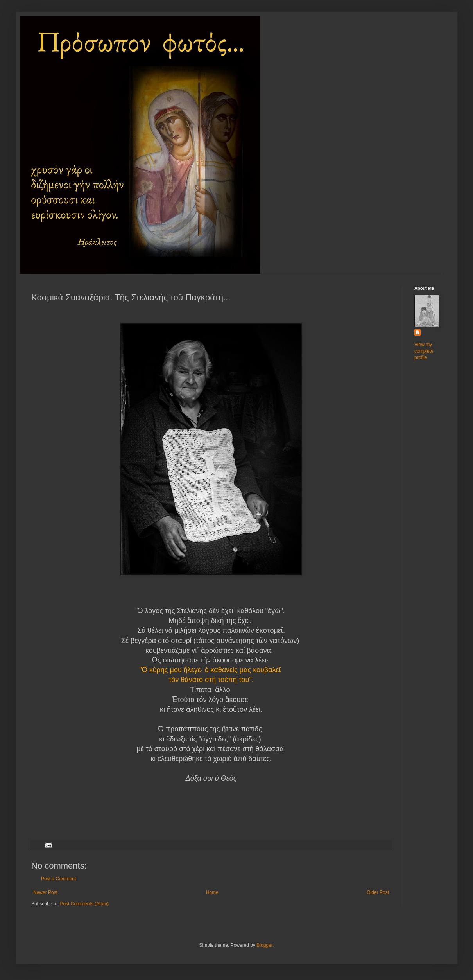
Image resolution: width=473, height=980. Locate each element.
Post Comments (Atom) (84, 904)
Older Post (378, 892)
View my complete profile (424, 351)
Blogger (264, 945)
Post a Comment (58, 879)
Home (212, 892)
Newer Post (45, 892)
